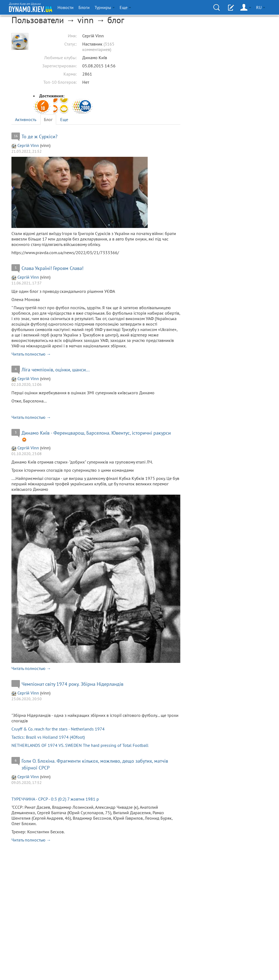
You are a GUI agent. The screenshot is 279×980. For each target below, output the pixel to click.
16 (16, 136)
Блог (48, 119)
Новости (66, 7)
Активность (26, 119)
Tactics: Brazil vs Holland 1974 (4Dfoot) (48, 737)
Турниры (105, 7)
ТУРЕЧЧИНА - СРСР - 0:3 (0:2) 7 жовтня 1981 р (55, 799)
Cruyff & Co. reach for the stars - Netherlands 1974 (58, 729)
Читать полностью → (31, 354)
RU (261, 7)
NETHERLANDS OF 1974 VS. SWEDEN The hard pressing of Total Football (80, 745)
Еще (64, 119)
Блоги (84, 7)
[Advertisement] (227, 65)
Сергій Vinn (28, 145)
